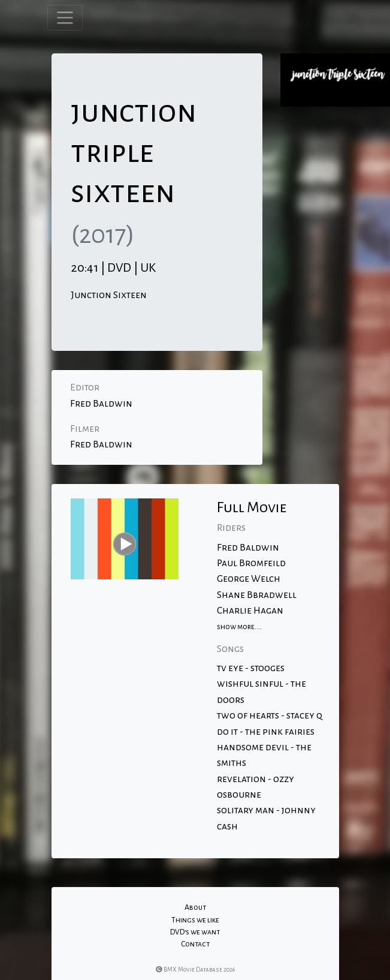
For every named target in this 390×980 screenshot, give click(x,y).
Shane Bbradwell (257, 595)
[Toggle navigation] (65, 18)
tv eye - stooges (251, 668)
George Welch (249, 579)
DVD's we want (195, 932)
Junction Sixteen (109, 295)
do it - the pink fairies (266, 732)
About (195, 907)
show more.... (239, 627)
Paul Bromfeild (251, 563)
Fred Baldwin (101, 404)
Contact (195, 944)
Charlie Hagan (250, 611)
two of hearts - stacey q (270, 716)
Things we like (195, 920)
